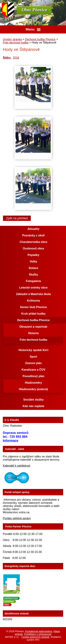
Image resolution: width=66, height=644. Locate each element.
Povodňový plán (33, 376)
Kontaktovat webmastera (39, 631)
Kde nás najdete (34, 406)
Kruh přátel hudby (33, 314)
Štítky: (7, 58)
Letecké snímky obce (34, 288)
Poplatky (34, 255)
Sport (33, 357)
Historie (33, 333)
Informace (11, 440)
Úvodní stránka (12, 39)
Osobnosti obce (34, 248)
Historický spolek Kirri (33, 350)
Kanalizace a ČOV (33, 370)
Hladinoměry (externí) (33, 389)
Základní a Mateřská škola (33, 294)
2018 (16, 58)
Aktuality (33, 229)
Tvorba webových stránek (35, 637)
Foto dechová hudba (16, 43)
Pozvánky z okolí (33, 235)
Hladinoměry (34, 383)
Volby (33, 261)
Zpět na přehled (17, 218)
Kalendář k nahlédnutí (17, 466)
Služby (33, 275)
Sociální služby (33, 400)
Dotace (33, 268)
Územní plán (33, 363)
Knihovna (34, 301)
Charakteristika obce (33, 242)
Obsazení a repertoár (33, 327)
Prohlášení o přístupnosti (38, 634)
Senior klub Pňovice (34, 307)
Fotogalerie (33, 281)
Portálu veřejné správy (17, 518)
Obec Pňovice (34, 10)
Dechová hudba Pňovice (40, 39)
